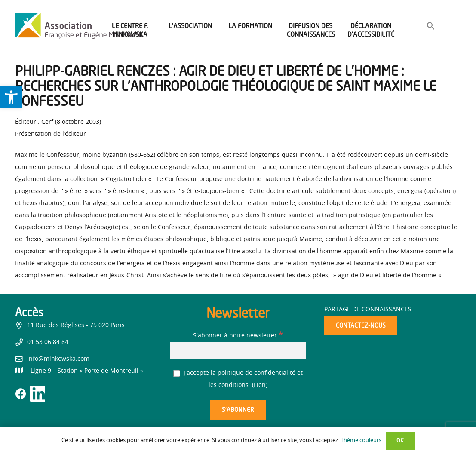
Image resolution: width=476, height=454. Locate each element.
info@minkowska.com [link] (58, 359)
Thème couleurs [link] (361, 440)
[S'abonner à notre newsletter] (238, 350)
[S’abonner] (238, 410)
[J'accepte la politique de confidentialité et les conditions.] (177, 373)
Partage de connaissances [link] (368, 310)
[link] (11, 97)
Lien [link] (260, 385)
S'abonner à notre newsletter (238, 336)
